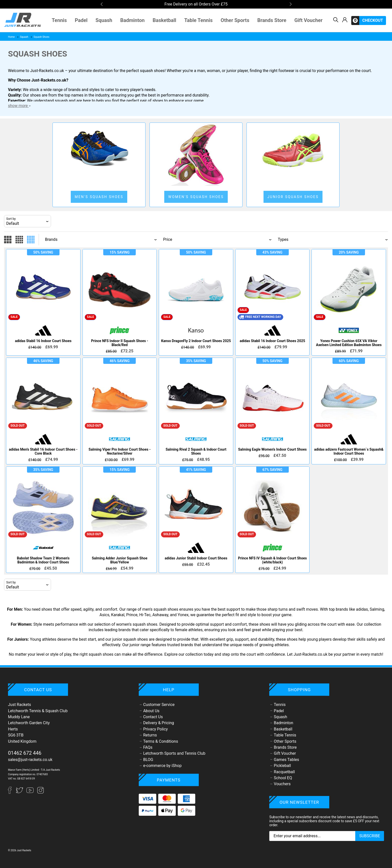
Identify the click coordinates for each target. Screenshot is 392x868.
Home (11, 37)
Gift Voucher (308, 20)
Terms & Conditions (161, 741)
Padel (81, 20)
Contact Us (153, 717)
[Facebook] (12, 792)
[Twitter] (20, 792)
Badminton (132, 20)
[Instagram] (40, 792)
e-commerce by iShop (162, 766)
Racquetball (284, 772)
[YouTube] (30, 792)
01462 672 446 (25, 753)
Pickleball (282, 766)
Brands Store (272, 20)
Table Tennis (198, 20)
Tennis (59, 20)
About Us (151, 711)
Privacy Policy (156, 729)
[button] (101, 4)
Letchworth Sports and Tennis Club (174, 753)
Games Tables (286, 760)
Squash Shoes (40, 37)
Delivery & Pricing (159, 723)
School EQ (283, 778)
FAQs (148, 747)
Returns (150, 735)
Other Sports (235, 20)
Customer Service (159, 705)
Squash (104, 20)
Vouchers (282, 784)
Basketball (164, 20)
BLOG (148, 760)
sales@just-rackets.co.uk (30, 760)
